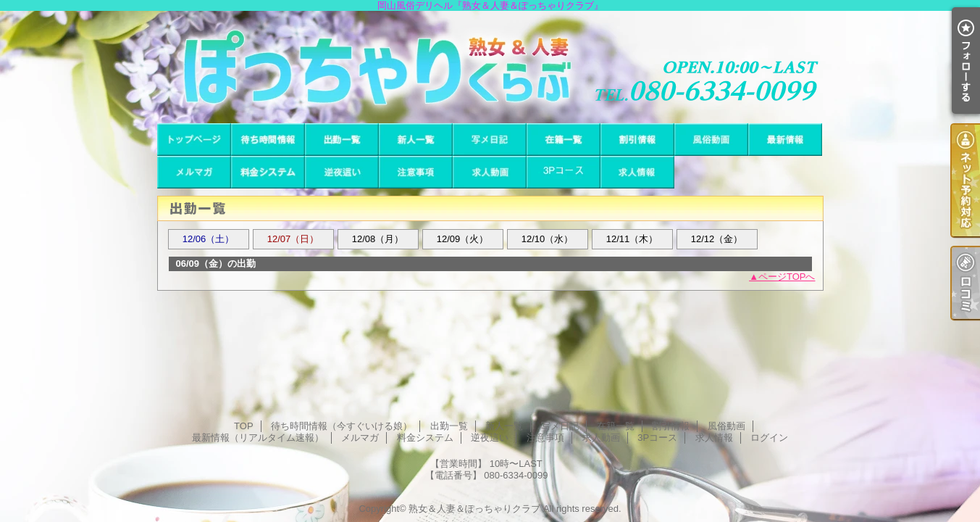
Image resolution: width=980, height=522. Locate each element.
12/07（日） (293, 239)
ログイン (769, 438)
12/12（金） (717, 239)
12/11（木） (632, 239)
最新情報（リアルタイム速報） (785, 140)
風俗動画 (711, 140)
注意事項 (416, 172)
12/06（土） (209, 239)
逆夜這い (342, 172)
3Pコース (564, 172)
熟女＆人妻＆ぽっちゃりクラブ (474, 509)
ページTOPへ (787, 277)
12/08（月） (378, 239)
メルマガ (194, 172)
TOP (194, 140)
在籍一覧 (564, 140)
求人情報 (637, 172)
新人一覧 (416, 140)
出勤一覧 (342, 140)
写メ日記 (490, 140)
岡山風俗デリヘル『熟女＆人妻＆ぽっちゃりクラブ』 (490, 67)
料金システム (268, 172)
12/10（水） (548, 239)
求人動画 (490, 172)
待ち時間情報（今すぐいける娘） (268, 140)
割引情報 (637, 140)
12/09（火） (463, 239)
